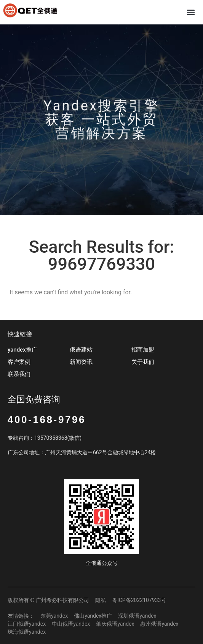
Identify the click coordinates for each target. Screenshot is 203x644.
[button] (191, 12)
